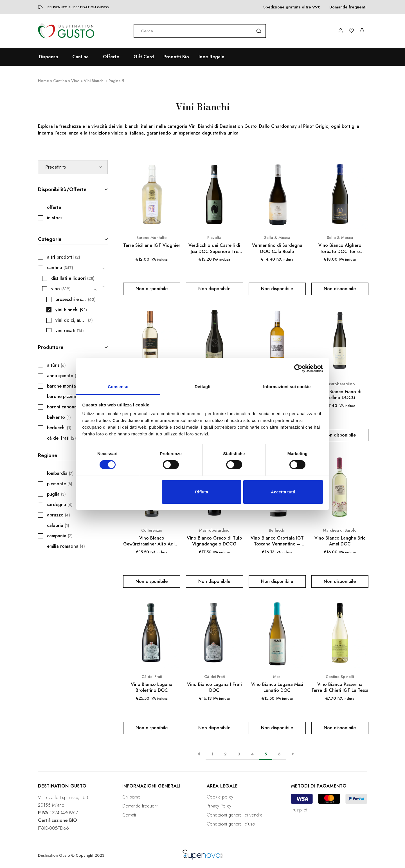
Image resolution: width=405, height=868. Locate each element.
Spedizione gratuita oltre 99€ (292, 7)
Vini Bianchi (94, 81)
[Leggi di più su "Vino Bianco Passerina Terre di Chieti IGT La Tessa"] (340, 728)
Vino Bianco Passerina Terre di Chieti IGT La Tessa (340, 687)
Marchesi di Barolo (340, 530)
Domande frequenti (348, 7)
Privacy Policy (219, 806)
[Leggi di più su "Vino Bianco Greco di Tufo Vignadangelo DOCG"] (214, 581)
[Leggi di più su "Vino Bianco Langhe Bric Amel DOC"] (340, 581)
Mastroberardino (340, 384)
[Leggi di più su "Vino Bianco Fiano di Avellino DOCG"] (340, 435)
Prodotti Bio (176, 57)
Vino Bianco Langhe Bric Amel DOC (340, 541)
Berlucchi (277, 530)
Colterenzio (152, 530)
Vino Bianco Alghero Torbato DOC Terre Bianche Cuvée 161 (340, 248)
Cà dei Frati (152, 677)
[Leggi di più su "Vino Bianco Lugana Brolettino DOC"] (152, 728)
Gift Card (144, 57)
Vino (75, 81)
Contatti (129, 815)
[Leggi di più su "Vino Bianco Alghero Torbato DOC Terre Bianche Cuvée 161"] (340, 289)
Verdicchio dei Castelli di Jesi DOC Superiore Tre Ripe (214, 248)
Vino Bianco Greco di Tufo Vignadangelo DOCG (214, 541)
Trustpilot (299, 810)
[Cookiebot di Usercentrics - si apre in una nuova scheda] (298, 368)
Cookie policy (220, 797)
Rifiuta (202, 492)
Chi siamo (131, 797)
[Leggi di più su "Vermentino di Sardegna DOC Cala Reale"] (277, 289)
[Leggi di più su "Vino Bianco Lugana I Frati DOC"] (214, 728)
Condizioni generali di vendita (235, 815)
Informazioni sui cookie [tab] (287, 386)
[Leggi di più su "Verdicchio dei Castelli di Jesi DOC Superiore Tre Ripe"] (214, 289)
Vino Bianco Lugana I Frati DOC (214, 687)
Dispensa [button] (48, 57)
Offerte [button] (111, 57)
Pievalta (214, 238)
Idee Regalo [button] (211, 57)
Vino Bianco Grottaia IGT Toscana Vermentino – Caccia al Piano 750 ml (277, 541)
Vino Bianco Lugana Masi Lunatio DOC (277, 687)
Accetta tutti (283, 492)
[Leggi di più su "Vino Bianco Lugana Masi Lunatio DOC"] (277, 728)
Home (43, 81)
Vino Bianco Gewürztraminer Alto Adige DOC (152, 541)
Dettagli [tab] (202, 386)
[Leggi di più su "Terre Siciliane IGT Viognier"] (152, 289)
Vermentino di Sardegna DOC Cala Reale (277, 248)
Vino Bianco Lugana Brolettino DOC (152, 687)
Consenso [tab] (118, 386)
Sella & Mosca (277, 238)
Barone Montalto (152, 238)
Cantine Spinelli (340, 677)
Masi (277, 677)
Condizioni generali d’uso (231, 824)
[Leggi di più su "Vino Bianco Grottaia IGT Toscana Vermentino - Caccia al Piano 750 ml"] (277, 581)
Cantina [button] (80, 57)
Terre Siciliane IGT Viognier (152, 245)
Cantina (60, 81)
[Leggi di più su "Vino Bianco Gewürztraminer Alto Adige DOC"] (152, 581)
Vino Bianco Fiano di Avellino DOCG (340, 395)
